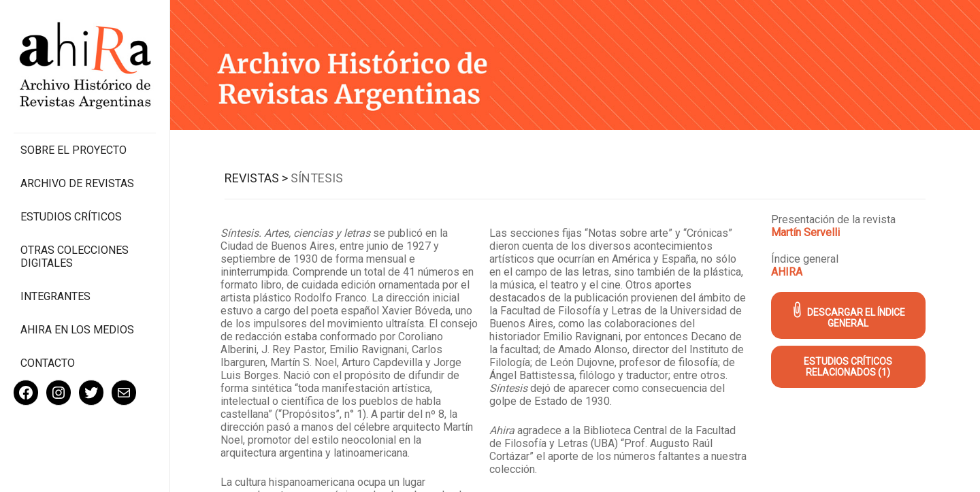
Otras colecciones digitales (75, 257)
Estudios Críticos (71, 217)
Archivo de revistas (77, 183)
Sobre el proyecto (73, 150)
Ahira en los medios (77, 330)
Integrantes (55, 296)
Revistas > (256, 178)
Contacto (48, 363)
